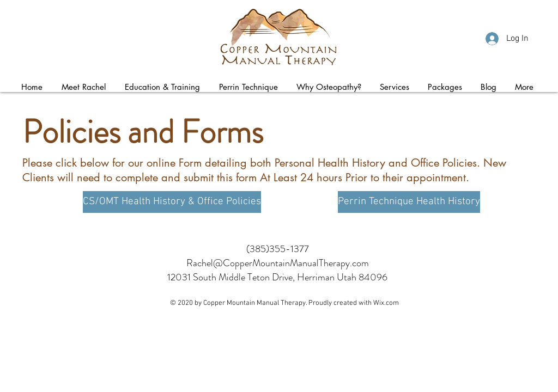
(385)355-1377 (278, 249)
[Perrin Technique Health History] (409, 202)
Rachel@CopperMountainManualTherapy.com (278, 263)
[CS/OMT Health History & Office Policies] (172, 202)
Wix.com (386, 303)
